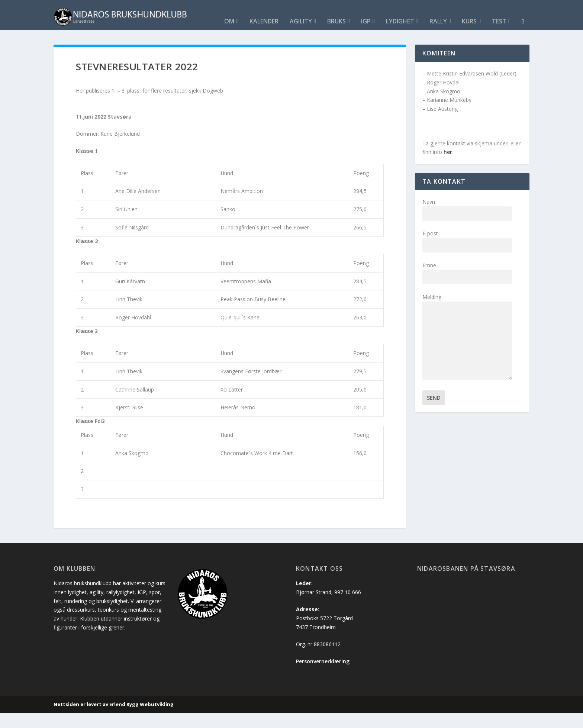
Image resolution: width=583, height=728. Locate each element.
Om (64, 37)
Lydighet (235, 37)
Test (334, 37)
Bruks (171, 37)
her (448, 167)
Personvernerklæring (323, 677)
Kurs (304, 37)
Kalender (99, 37)
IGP (201, 37)
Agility (136, 37)
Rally (273, 37)
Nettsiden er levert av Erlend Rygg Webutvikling (114, 719)
